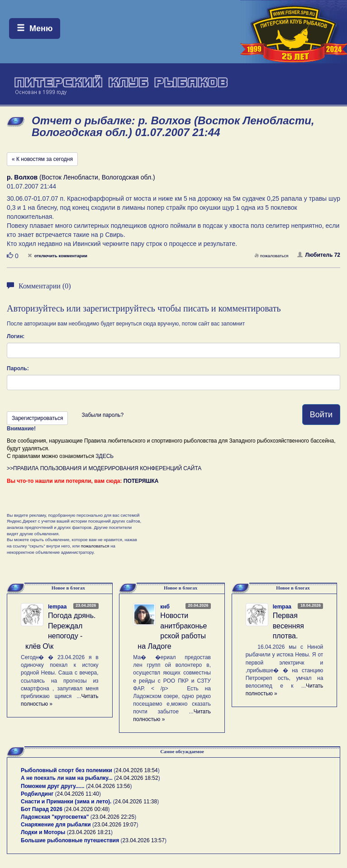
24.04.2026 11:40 (78, 794)
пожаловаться (271, 256)
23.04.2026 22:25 (113, 817)
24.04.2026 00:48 (87, 809)
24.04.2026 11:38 (136, 802)
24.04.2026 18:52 (137, 778)
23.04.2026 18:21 (90, 832)
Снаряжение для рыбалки (56, 825)
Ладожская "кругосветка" (56, 817)
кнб (165, 607)
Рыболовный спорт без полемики (67, 770)
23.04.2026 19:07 (115, 825)
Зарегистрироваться (37, 418)
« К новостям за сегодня (42, 159)
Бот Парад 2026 (42, 809)
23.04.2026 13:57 (144, 840)
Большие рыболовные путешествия (70, 840)
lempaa (57, 607)
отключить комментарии (57, 256)
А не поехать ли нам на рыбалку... (67, 778)
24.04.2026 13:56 (109, 786)
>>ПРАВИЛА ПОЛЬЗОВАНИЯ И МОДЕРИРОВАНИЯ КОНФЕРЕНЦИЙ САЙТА (104, 468)
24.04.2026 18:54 (136, 770)
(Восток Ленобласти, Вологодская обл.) (81, 177)
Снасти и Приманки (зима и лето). (66, 802)
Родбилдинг (37, 794)
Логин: (16, 336)
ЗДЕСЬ (105, 456)
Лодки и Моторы (43, 832)
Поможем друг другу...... (53, 786)
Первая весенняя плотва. (288, 626)
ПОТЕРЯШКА (141, 481)
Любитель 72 (319, 255)
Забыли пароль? (102, 415)
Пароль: (18, 368)
